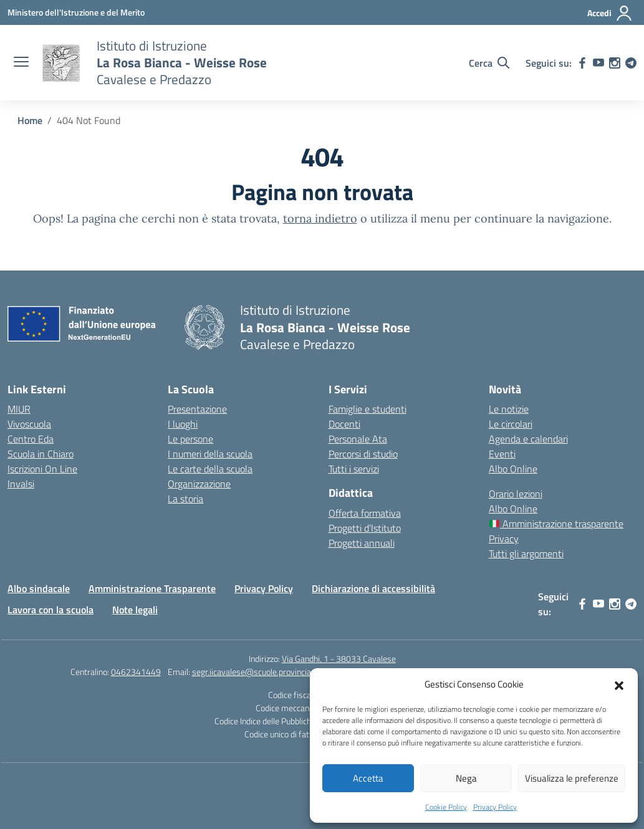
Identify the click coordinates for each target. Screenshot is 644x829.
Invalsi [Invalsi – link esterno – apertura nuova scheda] (21, 484)
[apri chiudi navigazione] (21, 63)
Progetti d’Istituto (365, 528)
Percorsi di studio (363, 454)
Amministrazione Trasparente (152, 588)
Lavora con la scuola (50, 610)
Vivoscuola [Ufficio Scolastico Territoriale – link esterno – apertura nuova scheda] (29, 424)
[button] (619, 684)
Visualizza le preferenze (572, 778)
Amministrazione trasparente (556, 524)
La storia (185, 499)
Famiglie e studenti (368, 409)
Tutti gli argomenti (526, 553)
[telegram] (631, 63)
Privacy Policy (495, 807)
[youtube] (598, 63)
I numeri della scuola (210, 454)
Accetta (368, 778)
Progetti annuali (362, 543)
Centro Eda (31, 439)
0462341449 (136, 672)
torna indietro (320, 218)
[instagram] (615, 63)
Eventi (502, 454)
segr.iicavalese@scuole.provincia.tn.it (260, 672)
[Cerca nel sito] (489, 63)
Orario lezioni (516, 494)
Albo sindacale (39, 588)
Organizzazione (199, 484)
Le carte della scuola (210, 469)
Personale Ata (358, 439)
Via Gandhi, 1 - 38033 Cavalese (339, 659)
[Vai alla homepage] (61, 63)
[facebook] (582, 63)
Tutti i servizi (354, 469)
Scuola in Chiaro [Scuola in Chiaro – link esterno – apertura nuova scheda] (41, 454)
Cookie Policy (446, 807)
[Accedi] (610, 13)
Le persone (190, 439)
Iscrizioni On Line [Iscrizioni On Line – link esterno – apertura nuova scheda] (42, 469)
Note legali (135, 610)
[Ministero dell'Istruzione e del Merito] (76, 12)
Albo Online (513, 469)
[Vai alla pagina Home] (30, 120)
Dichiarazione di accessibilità (373, 588)
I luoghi (183, 424)
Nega (466, 778)
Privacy (504, 539)
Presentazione (197, 409)
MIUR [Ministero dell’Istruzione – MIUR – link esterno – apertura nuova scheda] (19, 409)
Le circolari (511, 424)
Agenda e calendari (528, 439)
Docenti (344, 424)
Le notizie (509, 409)
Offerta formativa (365, 513)
